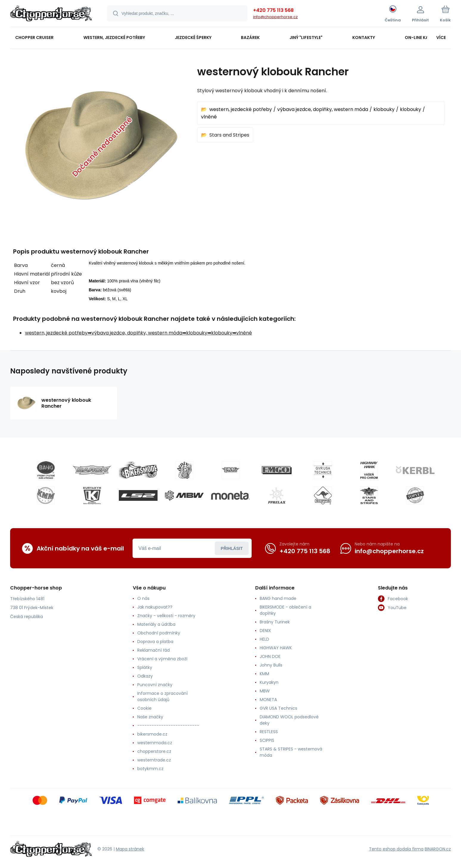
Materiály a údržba (156, 624)
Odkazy (145, 676)
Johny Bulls (271, 665)
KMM (264, 674)
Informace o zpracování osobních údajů (162, 696)
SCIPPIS (267, 740)
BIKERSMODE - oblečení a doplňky (285, 610)
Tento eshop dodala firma (396, 849)
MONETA (268, 700)
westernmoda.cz (155, 743)
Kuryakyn (269, 682)
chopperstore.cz (154, 751)
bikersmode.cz (152, 734)
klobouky (384, 109)
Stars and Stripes (229, 135)
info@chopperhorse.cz (275, 17)
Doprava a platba (155, 642)
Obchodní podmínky (159, 633)
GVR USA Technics (278, 708)
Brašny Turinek (275, 622)
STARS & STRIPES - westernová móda (291, 752)
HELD (264, 639)
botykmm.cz (150, 769)
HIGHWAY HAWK (276, 648)
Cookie (144, 708)
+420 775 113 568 (273, 10)
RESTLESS (269, 732)
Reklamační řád (154, 650)
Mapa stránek (130, 849)
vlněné (209, 117)
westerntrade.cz (154, 760)
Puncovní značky (155, 685)
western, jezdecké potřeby (241, 109)
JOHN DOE (270, 656)
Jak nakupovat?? (155, 607)
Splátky (145, 667)
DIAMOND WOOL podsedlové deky (289, 720)
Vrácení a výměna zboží (162, 659)
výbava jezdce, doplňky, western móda (323, 109)
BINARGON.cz (438, 849)
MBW (265, 691)
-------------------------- (168, 725)
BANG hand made (278, 598)
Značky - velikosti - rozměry (166, 616)
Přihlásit (232, 548)
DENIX (265, 631)
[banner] (51, 14)
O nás (143, 598)
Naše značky (150, 717)
